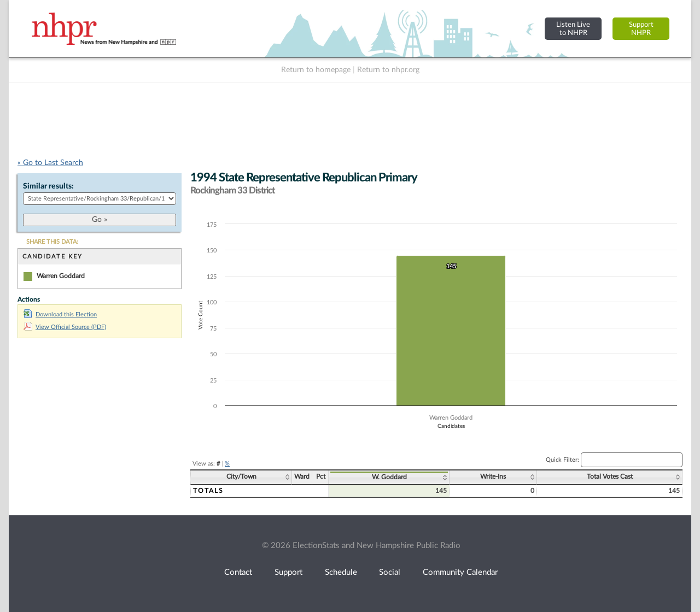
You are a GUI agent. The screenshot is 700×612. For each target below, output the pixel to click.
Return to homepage (316, 70)
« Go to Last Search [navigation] (50, 163)
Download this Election (60, 314)
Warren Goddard (61, 276)
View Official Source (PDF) (65, 327)
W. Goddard (389, 477)
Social (390, 572)
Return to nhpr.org (388, 70)
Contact (238, 572)
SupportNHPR (641, 29)
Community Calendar (460, 572)
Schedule (341, 572)
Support (288, 572)
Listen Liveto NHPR (573, 29)
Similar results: (48, 186)
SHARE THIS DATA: (52, 242)
